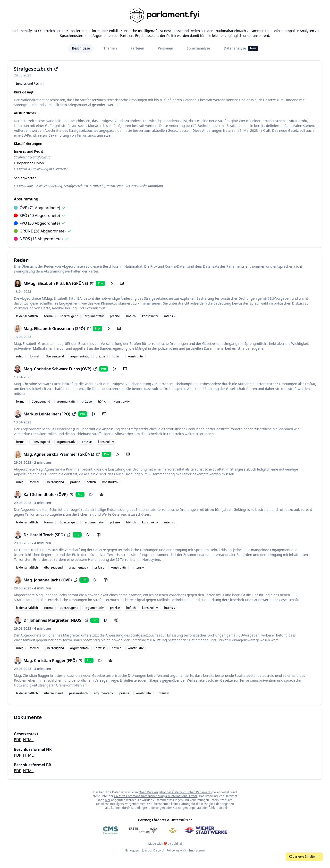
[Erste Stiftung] (143, 830)
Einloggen (132, 850)
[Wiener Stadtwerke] (206, 830)
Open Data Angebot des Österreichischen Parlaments (175, 792)
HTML (28, 740)
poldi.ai (177, 844)
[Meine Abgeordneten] (173, 830)
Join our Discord (153, 850)
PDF (17, 740)
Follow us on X (176, 850)
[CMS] (110, 830)
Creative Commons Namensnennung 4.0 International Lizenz (156, 796)
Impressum (197, 850)
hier (108, 800)
